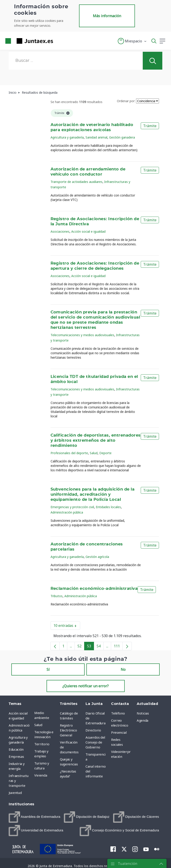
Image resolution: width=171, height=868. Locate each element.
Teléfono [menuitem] (118, 713)
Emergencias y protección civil (72, 507)
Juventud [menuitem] (15, 793)
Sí (48, 669)
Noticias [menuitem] (143, 713)
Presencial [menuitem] (119, 732)
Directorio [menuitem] (93, 730)
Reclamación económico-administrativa (94, 589)
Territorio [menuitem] (42, 744)
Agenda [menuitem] (142, 720)
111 (118, 647)
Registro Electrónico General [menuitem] (68, 730)
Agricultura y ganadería (67, 137)
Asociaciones (60, 231)
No (123, 669)
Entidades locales (108, 507)
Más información (107, 16)
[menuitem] (35, 817)
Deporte (105, 453)
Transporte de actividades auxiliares (76, 182)
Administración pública (67, 512)
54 (100, 647)
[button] (132, 41)
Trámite (150, 126)
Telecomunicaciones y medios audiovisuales (82, 335)
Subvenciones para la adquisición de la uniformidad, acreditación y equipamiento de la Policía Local (93, 495)
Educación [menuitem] (16, 749)
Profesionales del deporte (69, 453)
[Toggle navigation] (59, 41)
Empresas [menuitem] (16, 756)
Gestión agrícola (97, 557)
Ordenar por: (126, 101)
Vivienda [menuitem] (41, 775)
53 (91, 647)
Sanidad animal (96, 137)
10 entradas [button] (67, 626)
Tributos (57, 596)
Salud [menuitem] (38, 725)
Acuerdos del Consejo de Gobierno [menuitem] (95, 742)
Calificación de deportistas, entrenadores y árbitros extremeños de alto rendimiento (96, 441)
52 (81, 647)
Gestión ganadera (122, 137)
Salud (94, 453)
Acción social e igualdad (88, 231)
